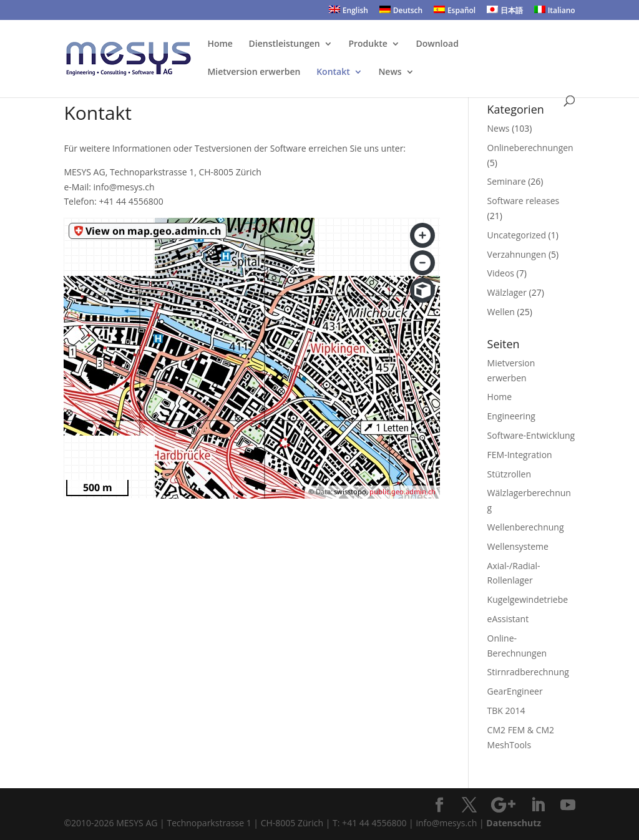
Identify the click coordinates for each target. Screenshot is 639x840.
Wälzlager (507, 292)
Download (437, 44)
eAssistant (508, 619)
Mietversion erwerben (254, 72)
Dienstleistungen (285, 44)
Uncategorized (517, 235)
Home (220, 44)
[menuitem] (349, 13)
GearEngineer (515, 691)
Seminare (507, 181)
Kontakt (333, 72)
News (390, 72)
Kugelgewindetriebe (528, 599)
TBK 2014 (506, 711)
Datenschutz (514, 823)
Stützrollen (509, 474)
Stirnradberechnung (528, 672)
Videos (501, 273)
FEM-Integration (520, 455)
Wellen (501, 312)
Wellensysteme (518, 546)
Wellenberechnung (526, 527)
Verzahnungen (517, 254)
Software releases (524, 201)
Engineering (511, 416)
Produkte (368, 44)
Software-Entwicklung (531, 435)
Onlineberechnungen (530, 148)
